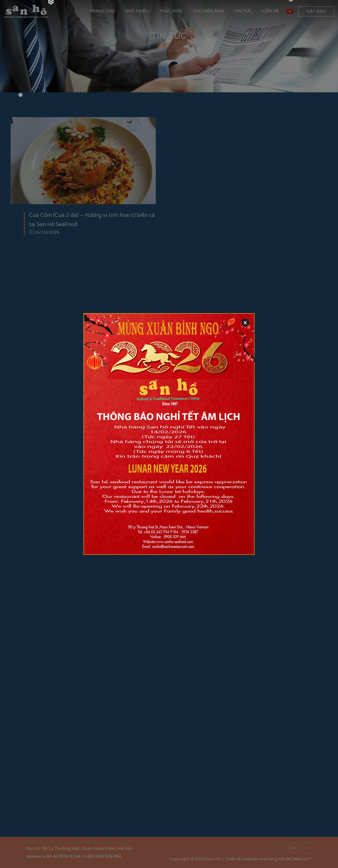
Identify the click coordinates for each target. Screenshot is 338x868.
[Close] (245, 322)
